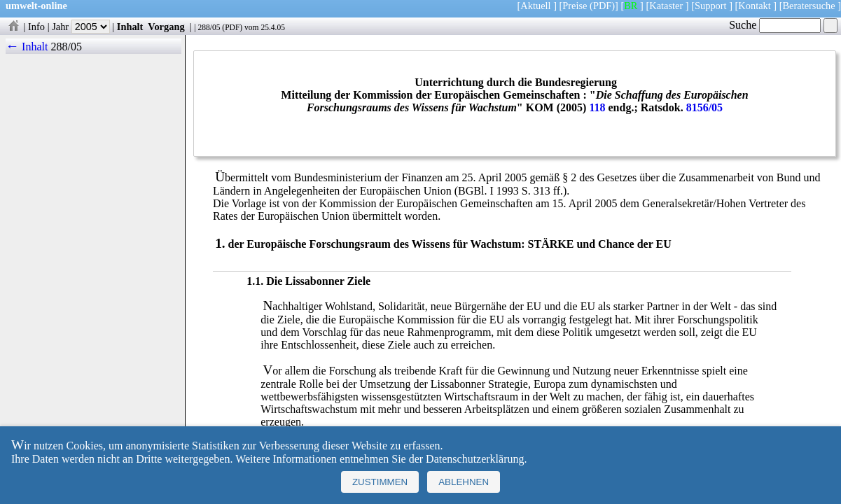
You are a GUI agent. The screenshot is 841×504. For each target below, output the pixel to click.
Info (36, 27)
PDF (232, 27)
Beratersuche (809, 6)
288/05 (209, 27)
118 (597, 107)
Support (711, 6)
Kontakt (754, 6)
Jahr (81, 27)
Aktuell (535, 6)
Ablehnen (464, 482)
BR (631, 6)
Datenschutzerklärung (475, 459)
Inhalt (130, 27)
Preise (575, 6)
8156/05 (704, 107)
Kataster (666, 6)
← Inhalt (27, 47)
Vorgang (166, 27)
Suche (775, 25)
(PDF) (602, 6)
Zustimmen (380, 482)
